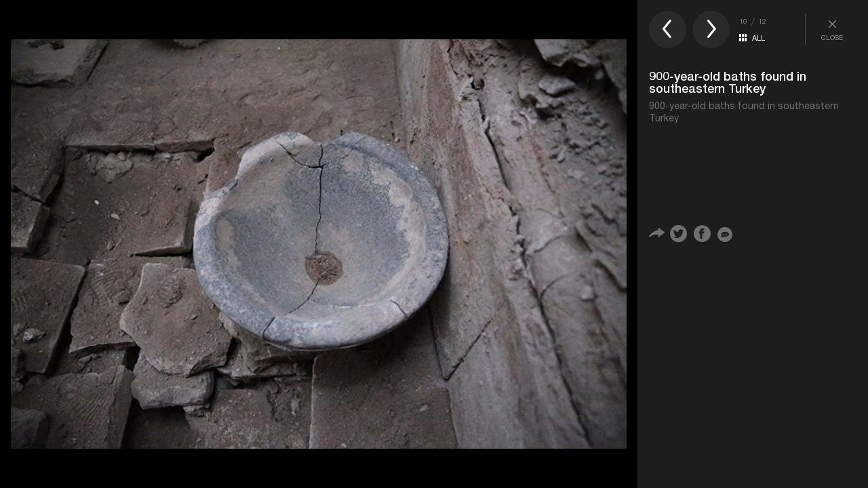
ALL (758, 38)
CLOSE (832, 29)
